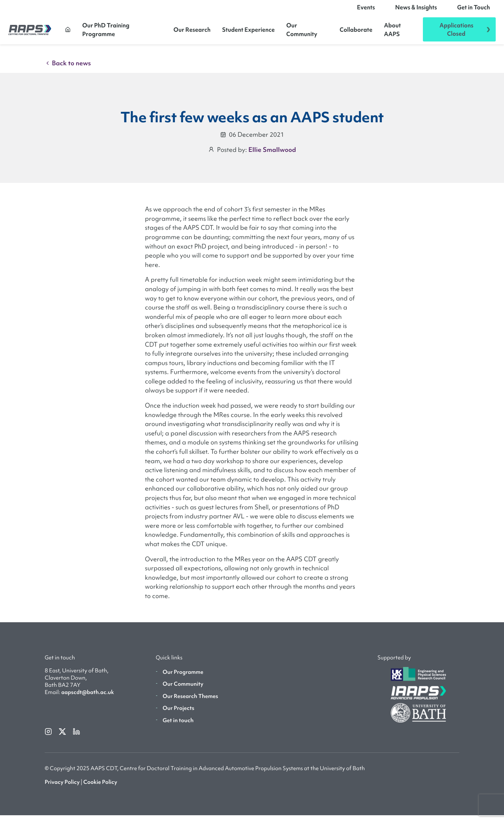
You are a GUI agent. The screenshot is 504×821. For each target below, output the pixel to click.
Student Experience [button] (248, 32)
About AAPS (392, 32)
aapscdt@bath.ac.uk (88, 698)
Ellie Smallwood (272, 155)
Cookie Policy (100, 788)
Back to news (68, 69)
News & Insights (416, 10)
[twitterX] (63, 737)
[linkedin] (76, 737)
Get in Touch (474, 10)
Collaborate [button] (356, 32)
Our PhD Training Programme (106, 32)
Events (366, 10)
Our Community (302, 32)
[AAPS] (30, 32)
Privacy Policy (62, 788)
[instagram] (49, 737)
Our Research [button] (192, 32)
